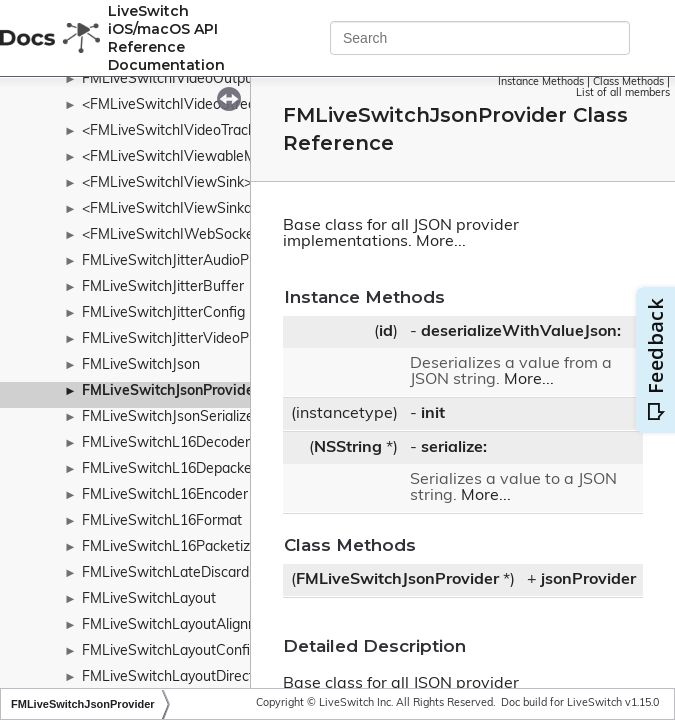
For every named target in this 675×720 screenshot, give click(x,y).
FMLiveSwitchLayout (149, 599)
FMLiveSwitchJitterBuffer (163, 287)
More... (441, 242)
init (433, 414)
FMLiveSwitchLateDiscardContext (191, 573)
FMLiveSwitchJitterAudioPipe (175, 261)
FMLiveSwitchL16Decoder (166, 443)
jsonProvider (588, 580)
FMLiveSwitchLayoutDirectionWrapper (206, 677)
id (386, 332)
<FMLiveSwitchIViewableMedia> (186, 157)
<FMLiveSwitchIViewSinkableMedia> (200, 209)
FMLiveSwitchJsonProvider (170, 391)
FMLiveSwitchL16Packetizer (172, 547)
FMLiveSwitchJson (141, 365)
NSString (348, 448)
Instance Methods (541, 82)
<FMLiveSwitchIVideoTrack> (172, 131)
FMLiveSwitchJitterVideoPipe (175, 339)
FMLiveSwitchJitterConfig (163, 313)
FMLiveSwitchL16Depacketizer (181, 469)
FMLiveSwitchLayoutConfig (170, 651)
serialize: (454, 448)
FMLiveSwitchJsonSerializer (170, 417)
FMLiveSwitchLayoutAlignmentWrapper (210, 625)
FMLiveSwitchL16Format (162, 521)
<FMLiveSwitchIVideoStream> (179, 105)
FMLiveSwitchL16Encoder (165, 495)
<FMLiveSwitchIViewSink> (167, 183)
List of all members (623, 93)
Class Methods (628, 82)
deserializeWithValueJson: (521, 332)
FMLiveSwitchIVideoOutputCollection (201, 79)
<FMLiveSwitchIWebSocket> (174, 235)
